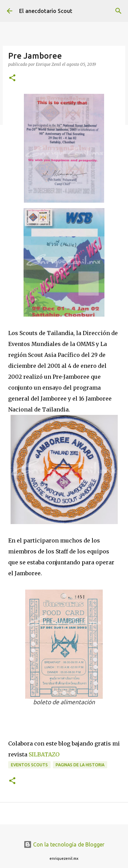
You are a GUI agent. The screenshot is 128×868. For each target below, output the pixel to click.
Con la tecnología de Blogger (64, 844)
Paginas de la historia (80, 765)
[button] (12, 78)
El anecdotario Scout (46, 11)
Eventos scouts (29, 765)
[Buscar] (118, 11)
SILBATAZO (44, 754)
